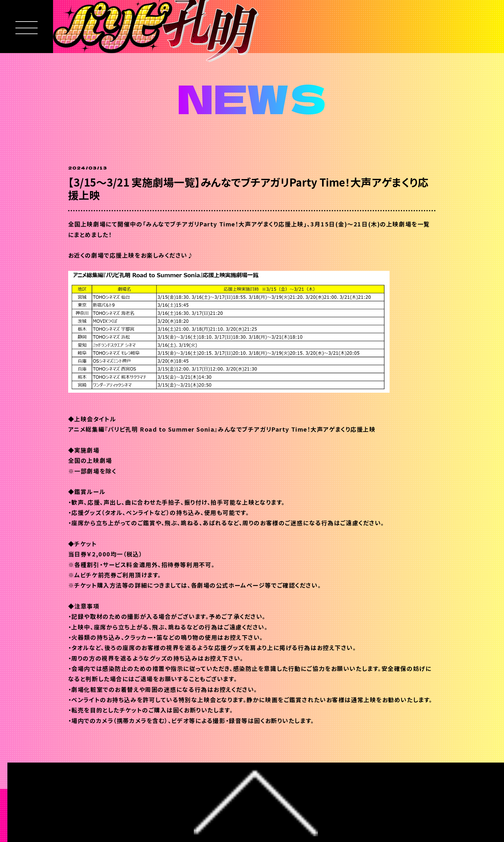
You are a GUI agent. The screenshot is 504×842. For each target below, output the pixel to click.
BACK (98, 763)
